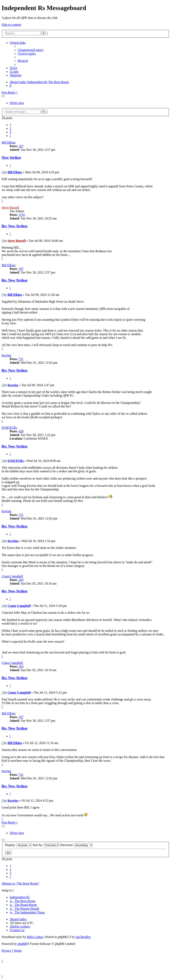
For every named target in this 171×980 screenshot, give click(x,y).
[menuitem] (31, 50)
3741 (22, 215)
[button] (10, 136)
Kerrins (6, 355)
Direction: (76, 845)
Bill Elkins (9, 142)
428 (21, 431)
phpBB (22, 944)
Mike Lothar (35, 937)
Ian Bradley (83, 937)
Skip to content (11, 25)
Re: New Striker (15, 226)
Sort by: (46, 845)
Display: (18, 845)
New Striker (11, 158)
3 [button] (10, 132)
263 (21, 580)
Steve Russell (10, 208)
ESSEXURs (9, 428)
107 (21, 146)
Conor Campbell (12, 576)
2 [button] (10, 128)
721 (21, 359)
